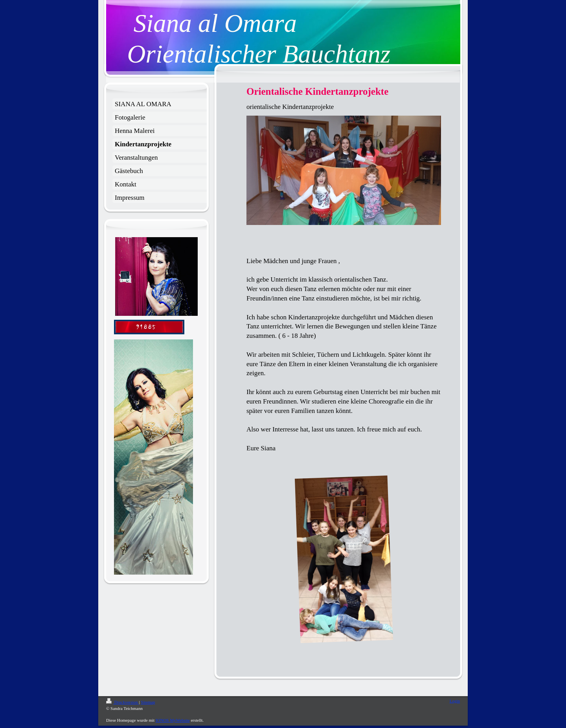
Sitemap (148, 702)
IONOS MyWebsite (173, 720)
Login (455, 701)
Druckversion (122, 702)
